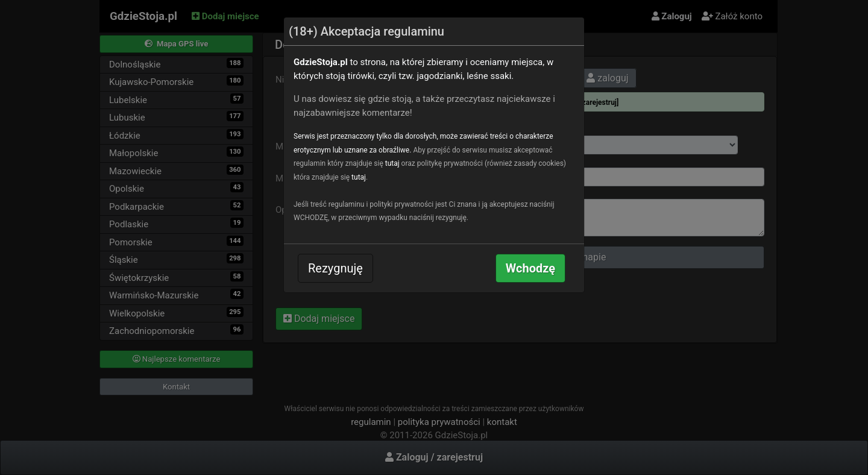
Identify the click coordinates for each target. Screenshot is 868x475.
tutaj (392, 163)
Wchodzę (530, 268)
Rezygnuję (335, 268)
